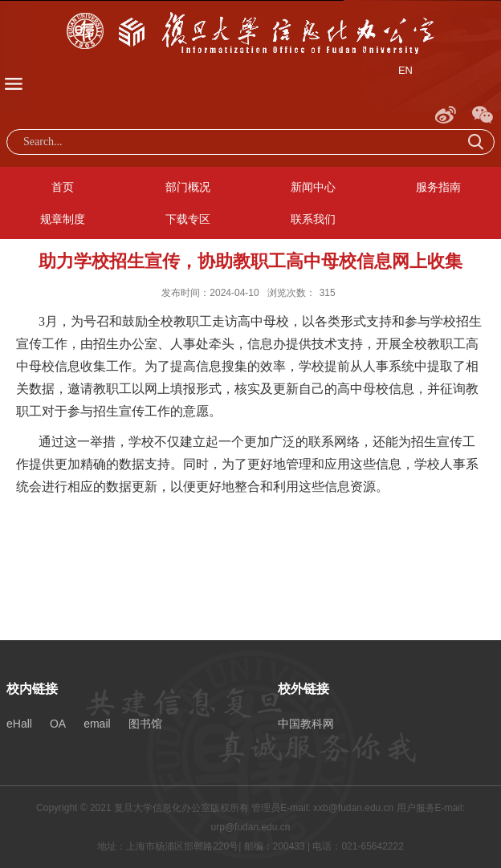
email (97, 724)
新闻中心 (313, 187)
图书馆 (145, 724)
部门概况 (188, 187)
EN (405, 70)
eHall (19, 724)
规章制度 (63, 219)
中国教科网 (306, 724)
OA (58, 724)
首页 (63, 187)
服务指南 (438, 187)
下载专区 (188, 219)
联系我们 (313, 219)
